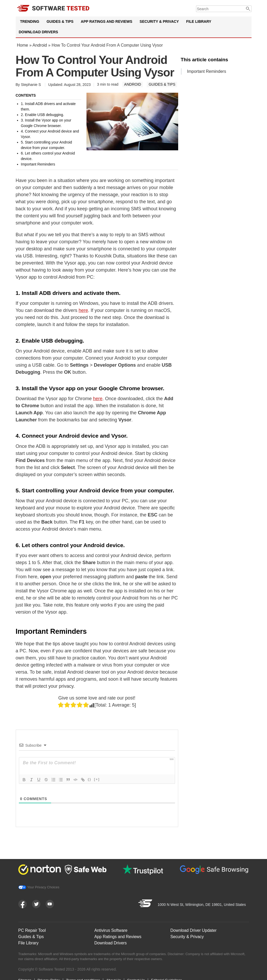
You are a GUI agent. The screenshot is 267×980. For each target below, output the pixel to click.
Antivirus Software (111, 929)
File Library (199, 21)
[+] (97, 779)
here (83, 310)
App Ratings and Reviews (107, 21)
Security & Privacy (159, 21)
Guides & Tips (60, 21)
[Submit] (248, 9)
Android (40, 45)
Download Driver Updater (194, 929)
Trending (30, 21)
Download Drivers (39, 32)
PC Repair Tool (32, 929)
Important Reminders (207, 71)
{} (90, 779)
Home (23, 45)
